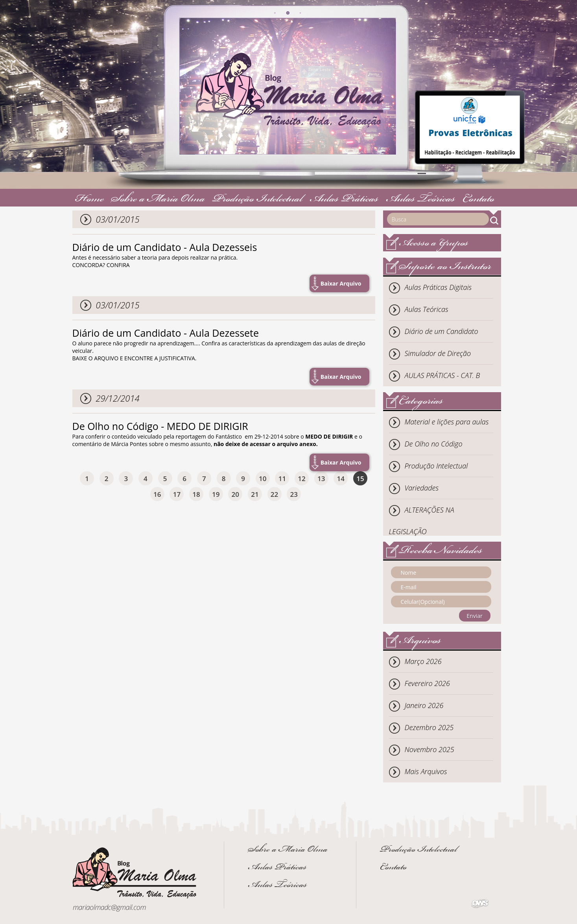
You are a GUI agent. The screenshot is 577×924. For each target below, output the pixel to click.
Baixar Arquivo (341, 283)
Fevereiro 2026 (427, 683)
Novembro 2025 (430, 749)
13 (321, 479)
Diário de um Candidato (442, 331)
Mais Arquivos (426, 771)
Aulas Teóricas (420, 200)
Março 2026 (423, 661)
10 (263, 479)
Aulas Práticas (344, 200)
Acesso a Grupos (434, 244)
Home (90, 200)
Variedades (422, 488)
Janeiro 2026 (424, 705)
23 (294, 494)
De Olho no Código (434, 444)
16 (157, 494)
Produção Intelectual (257, 200)
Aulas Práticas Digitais (438, 287)
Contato (478, 200)
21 (255, 494)
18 (196, 494)
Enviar (474, 616)
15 (360, 479)
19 (216, 494)
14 (341, 479)
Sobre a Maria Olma (158, 200)
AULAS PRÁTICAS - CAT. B (442, 375)
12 (301, 479)
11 (282, 479)
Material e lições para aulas (447, 422)
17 (177, 494)
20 (235, 494)
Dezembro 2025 (429, 727)
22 (274, 494)
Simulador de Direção (438, 353)
